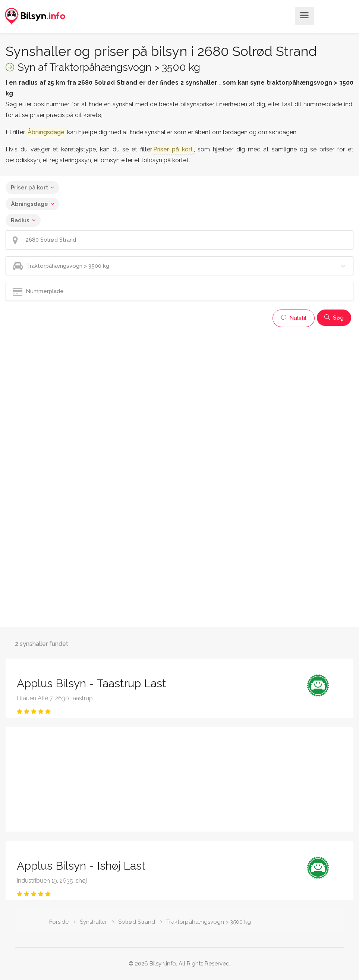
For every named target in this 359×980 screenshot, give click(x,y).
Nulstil (294, 318)
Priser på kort (29, 188)
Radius (20, 220)
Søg (334, 318)
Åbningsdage (29, 204)
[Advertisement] (179, 383)
